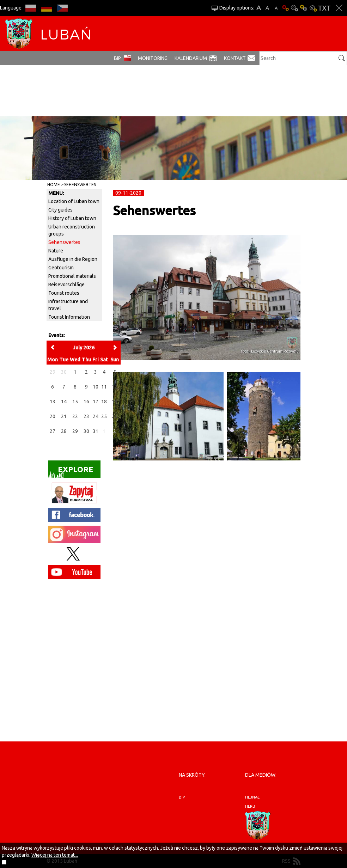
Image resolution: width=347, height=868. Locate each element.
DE (46, 8)
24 (96, 416)
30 (86, 431)
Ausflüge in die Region (73, 259)
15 (75, 402)
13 (53, 402)
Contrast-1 (304, 8)
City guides (60, 210)
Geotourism (61, 268)
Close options (339, 8)
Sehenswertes (80, 185)
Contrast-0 (294, 8)
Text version (324, 8)
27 (53, 431)
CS (62, 8)
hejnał (252, 797)
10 (96, 387)
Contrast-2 (313, 8)
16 (86, 402)
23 (86, 416)
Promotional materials (72, 276)
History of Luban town (72, 218)
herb (250, 806)
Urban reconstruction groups (72, 230)
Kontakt (235, 58)
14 (64, 402)
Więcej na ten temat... (55, 855)
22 (75, 416)
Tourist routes (64, 293)
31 (96, 431)
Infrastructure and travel (68, 305)
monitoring (153, 58)
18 (104, 402)
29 (75, 431)
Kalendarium (191, 58)
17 (96, 402)
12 (115, 387)
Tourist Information (69, 317)
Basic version (285, 8)
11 (104, 387)
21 (64, 416)
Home (54, 185)
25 (104, 416)
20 (53, 416)
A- (276, 8)
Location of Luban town (74, 201)
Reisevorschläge (66, 285)
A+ (259, 8)
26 (115, 416)
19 (115, 402)
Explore (71, 472)
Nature (56, 251)
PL (31, 8)
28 (64, 431)
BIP (117, 58)
